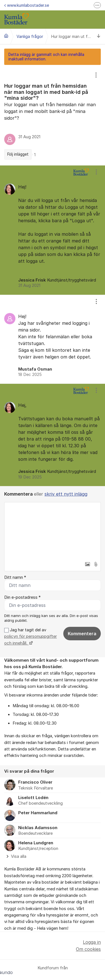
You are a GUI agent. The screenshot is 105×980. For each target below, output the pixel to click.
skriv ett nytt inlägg (66, 494)
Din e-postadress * (22, 597)
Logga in (92, 942)
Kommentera (82, 634)
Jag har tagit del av (31, 637)
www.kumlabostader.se (27, 5)
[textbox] (53, 530)
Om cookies (88, 949)
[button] (87, 564)
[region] (53, 115)
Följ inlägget (18, 154)
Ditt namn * (15, 577)
